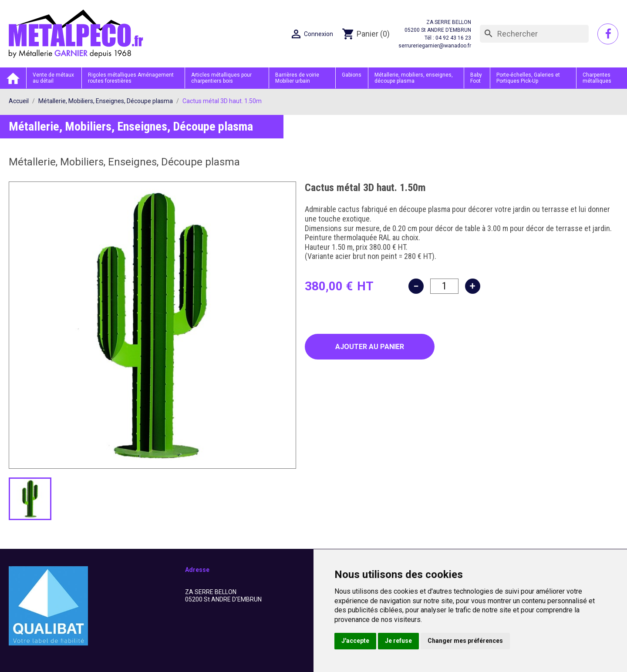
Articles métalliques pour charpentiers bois (221, 78)
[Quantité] (444, 286)
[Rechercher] (534, 34)
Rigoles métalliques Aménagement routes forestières (131, 78)
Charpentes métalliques (597, 78)
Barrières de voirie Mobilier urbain (297, 78)
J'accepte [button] (355, 641)
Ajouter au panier (370, 347)
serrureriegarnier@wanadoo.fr (435, 46)
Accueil (13, 78)
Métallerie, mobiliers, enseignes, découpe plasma (414, 78)
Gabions (352, 75)
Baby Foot (476, 78)
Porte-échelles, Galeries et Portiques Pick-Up (528, 78)
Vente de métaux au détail (53, 78)
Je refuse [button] (398, 641)
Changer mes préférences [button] (465, 641)
